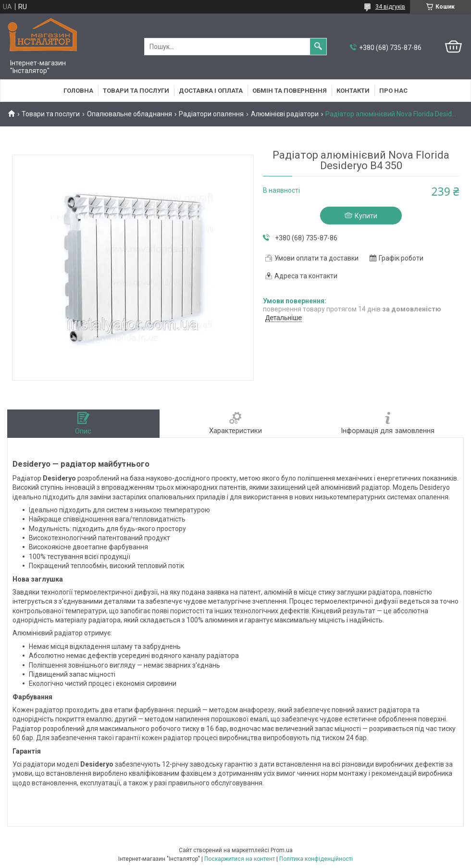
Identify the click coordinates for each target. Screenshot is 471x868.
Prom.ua (282, 850)
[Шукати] (318, 47)
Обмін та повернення (290, 91)
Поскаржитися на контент (240, 859)
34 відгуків (390, 7)
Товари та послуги (136, 91)
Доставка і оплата (211, 91)
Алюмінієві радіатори (285, 114)
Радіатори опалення (211, 114)
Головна (78, 91)
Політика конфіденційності (316, 859)
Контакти (353, 91)
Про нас (393, 91)
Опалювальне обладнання (130, 114)
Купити (366, 216)
